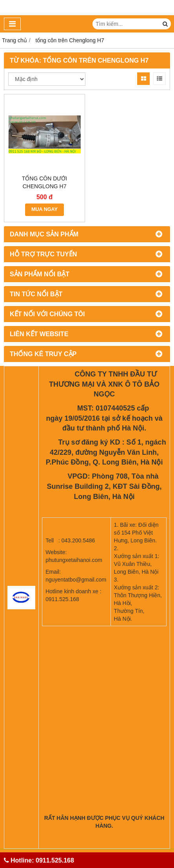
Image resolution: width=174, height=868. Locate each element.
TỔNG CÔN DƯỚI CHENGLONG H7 (44, 182)
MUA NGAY (44, 209)
